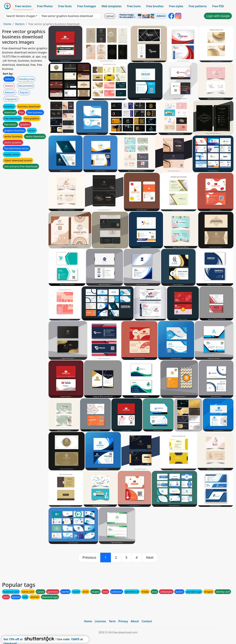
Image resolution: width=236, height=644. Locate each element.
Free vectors (23, 6)
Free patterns (198, 6)
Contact (147, 621)
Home (7, 24)
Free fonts (65, 6)
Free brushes (155, 6)
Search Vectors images (21, 16)
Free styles (176, 6)
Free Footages (87, 6)
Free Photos (45, 6)
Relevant (10, 92)
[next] (150, 558)
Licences (100, 621)
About (135, 621)
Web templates (111, 6)
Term (112, 621)
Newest (9, 86)
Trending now (26, 79)
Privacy (123, 621)
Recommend (26, 86)
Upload (110, 16)
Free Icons (134, 6)
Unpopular (11, 99)
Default (9, 79)
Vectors (20, 24)
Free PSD (218, 6)
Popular (24, 92)
